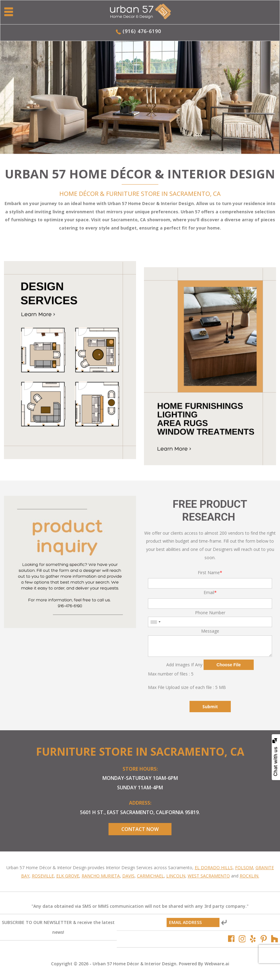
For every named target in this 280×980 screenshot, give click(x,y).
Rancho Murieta (101, 876)
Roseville (43, 876)
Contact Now (140, 829)
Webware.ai (217, 964)
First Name (210, 572)
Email (210, 592)
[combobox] (155, 622)
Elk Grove (68, 876)
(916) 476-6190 (142, 31)
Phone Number (210, 613)
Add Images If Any (184, 665)
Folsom (244, 868)
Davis (128, 876)
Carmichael (150, 876)
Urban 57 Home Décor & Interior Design (134, 964)
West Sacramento (209, 876)
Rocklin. (249, 876)
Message (210, 631)
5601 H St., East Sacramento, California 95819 (139, 812)
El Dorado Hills (214, 868)
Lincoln (176, 876)
